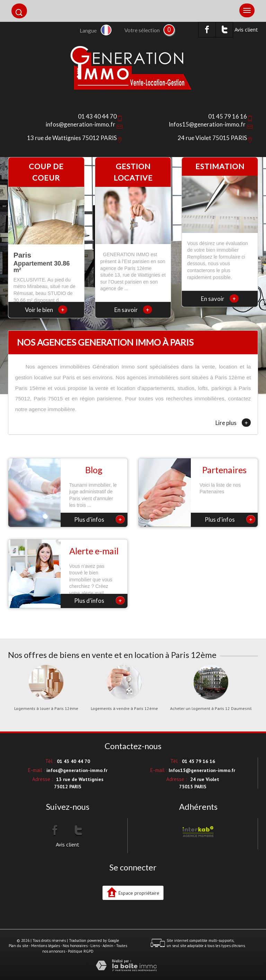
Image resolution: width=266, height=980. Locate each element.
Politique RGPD (81, 951)
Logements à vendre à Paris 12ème (124, 709)
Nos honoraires (75, 946)
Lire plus (233, 423)
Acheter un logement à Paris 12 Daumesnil (211, 709)
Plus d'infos (99, 519)
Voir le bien (46, 310)
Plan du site (19, 946)
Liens (95, 946)
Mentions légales (46, 946)
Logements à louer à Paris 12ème (46, 709)
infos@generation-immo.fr (81, 124)
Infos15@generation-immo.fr (207, 124)
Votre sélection (142, 30)
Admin (108, 946)
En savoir (133, 310)
